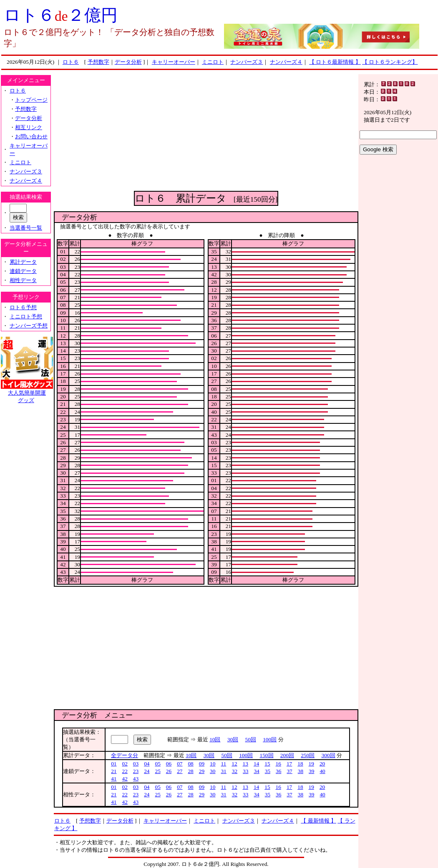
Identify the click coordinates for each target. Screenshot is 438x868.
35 (268, 771)
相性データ (23, 280)
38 (301, 771)
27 (180, 771)
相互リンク (29, 127)
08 (190, 764)
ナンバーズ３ (247, 62)
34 (256, 771)
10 (213, 764)
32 (235, 771)
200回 (287, 755)
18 (300, 764)
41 (114, 779)
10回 (215, 739)
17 (289, 764)
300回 (328, 755)
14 (256, 764)
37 (289, 771)
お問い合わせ (31, 136)
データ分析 (128, 62)
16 (278, 764)
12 (234, 764)
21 (114, 771)
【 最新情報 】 (318, 821)
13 (245, 764)
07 (180, 764)
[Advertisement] (206, 133)
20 (322, 764)
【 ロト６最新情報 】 (335, 62)
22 (125, 771)
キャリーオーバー (174, 62)
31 (223, 771)
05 (157, 764)
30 (213, 771)
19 (311, 764)
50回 (251, 739)
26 (169, 771)
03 (136, 764)
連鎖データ (23, 271)
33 (245, 771)
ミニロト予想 (26, 316)
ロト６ (71, 62)
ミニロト (213, 62)
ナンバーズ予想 (29, 326)
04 (147, 764)
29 (202, 771)
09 (202, 764)
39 (311, 771)
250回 (308, 755)
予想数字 (98, 62)
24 (147, 771)
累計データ (23, 262)
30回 (233, 739)
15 (267, 764)
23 (136, 771)
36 (278, 771)
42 (125, 779)
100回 (270, 739)
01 (114, 764)
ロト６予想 (23, 307)
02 (125, 764)
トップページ (31, 100)
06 (169, 764)
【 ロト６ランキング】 (390, 62)
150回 (267, 755)
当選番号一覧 (26, 228)
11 (223, 764)
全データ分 (125, 755)
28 (190, 771)
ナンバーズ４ (286, 62)
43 (136, 779)
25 (157, 771)
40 (322, 771)
